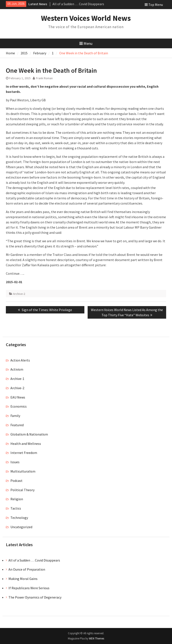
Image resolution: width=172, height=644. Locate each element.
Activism (17, 369)
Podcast (16, 481)
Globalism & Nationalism (29, 434)
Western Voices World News (86, 18)
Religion (17, 499)
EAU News (18, 397)
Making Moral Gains (23, 579)
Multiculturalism (23, 471)
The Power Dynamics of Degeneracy (35, 597)
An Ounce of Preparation (27, 569)
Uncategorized (21, 527)
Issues (15, 462)
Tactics (16, 508)
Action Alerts (20, 360)
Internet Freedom (24, 453)
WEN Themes (97, 638)
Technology (19, 518)
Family (15, 416)
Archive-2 (19, 294)
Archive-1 (17, 379)
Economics (19, 406)
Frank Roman (44, 78)
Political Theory (22, 490)
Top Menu (154, 5)
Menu (86, 43)
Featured (17, 425)
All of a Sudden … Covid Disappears (78, 4)
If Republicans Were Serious (29, 588)
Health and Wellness (26, 444)
